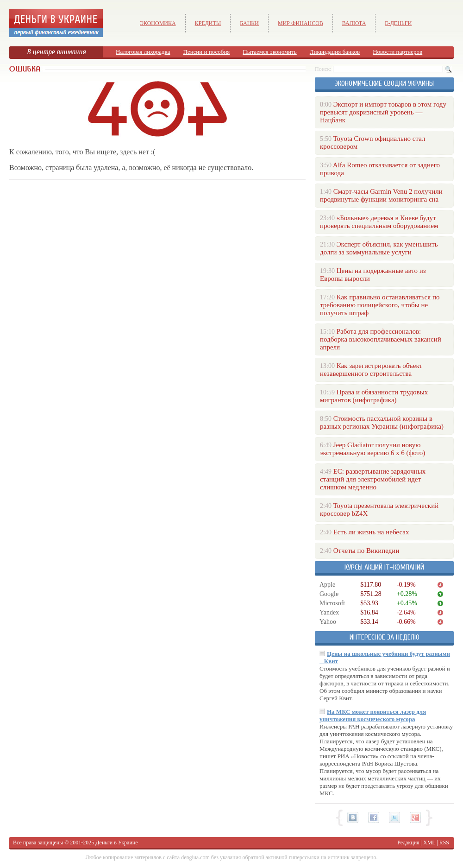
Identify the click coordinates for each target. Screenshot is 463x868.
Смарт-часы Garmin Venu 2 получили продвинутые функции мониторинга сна (381, 195)
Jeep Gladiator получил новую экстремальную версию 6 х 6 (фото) (372, 449)
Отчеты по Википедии (366, 551)
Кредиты (208, 23)
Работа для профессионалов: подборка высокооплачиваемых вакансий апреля (381, 339)
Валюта (354, 23)
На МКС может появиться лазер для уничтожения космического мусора (373, 715)
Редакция (408, 843)
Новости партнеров (397, 52)
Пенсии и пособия (206, 52)
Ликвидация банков (335, 52)
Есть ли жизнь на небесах (371, 532)
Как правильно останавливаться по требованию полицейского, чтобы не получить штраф (380, 305)
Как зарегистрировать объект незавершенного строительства (371, 370)
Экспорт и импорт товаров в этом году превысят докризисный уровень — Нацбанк (383, 112)
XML (429, 843)
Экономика (158, 23)
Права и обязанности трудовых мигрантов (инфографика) (374, 396)
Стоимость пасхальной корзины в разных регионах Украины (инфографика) (382, 422)
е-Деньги (398, 23)
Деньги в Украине (116, 843)
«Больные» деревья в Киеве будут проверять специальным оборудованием (379, 222)
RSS (444, 843)
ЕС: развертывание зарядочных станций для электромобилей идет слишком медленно (373, 479)
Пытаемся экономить (269, 52)
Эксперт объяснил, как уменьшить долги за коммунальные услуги (379, 248)
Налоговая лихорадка (143, 52)
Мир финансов (300, 23)
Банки (249, 23)
